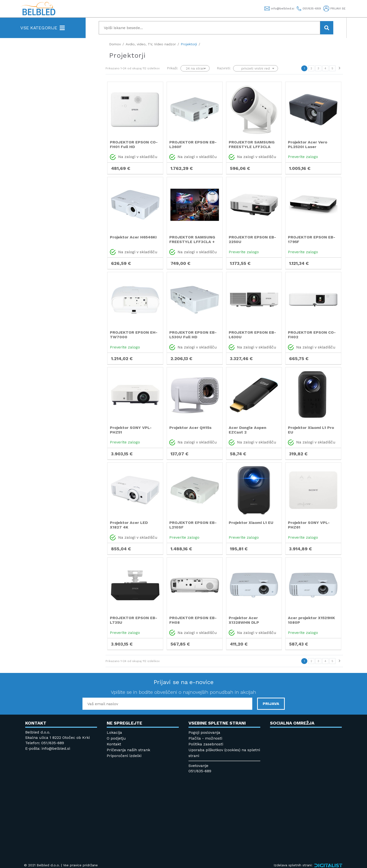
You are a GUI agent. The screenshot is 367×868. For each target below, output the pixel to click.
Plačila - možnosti (205, 738)
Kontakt (114, 744)
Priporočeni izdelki (124, 756)
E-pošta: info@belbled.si (48, 748)
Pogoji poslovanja (204, 732)
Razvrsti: (224, 68)
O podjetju (116, 738)
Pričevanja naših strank (128, 750)
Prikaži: (172, 68)
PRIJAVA (271, 704)
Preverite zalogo (303, 157)
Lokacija (114, 732)
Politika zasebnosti (206, 744)
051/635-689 (200, 771)
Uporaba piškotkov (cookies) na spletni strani (224, 753)
